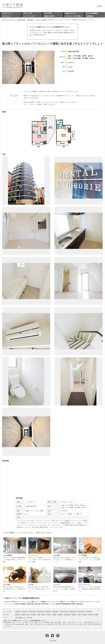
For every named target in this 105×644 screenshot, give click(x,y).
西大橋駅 (90, 614)
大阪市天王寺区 (64, 611)
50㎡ (9, 602)
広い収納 (56, 604)
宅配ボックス (49, 604)
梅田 (60, 604)
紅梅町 (78, 604)
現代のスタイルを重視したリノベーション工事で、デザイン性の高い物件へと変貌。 (40, 550)
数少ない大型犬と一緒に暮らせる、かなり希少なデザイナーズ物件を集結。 (15, 579)
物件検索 (100, 6)
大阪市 (43, 604)
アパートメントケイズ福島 (27, 602)
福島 (69, 604)
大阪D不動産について (21, 618)
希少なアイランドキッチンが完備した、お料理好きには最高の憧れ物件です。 (90, 579)
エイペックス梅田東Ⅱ (41, 602)
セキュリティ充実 (68, 602)
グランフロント (52, 602)
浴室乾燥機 (64, 604)
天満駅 (39, 614)
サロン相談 (60, 602)
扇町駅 (43, 614)
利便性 (17, 604)
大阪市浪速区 (40, 611)
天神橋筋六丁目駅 (25, 614)
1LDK (6, 602)
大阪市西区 (18, 611)
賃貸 (81, 604)
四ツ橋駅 (96, 614)
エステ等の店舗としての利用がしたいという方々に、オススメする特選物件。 (90, 550)
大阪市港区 (48, 611)
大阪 (39, 604)
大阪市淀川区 (73, 611)
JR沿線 (13, 602)
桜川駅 (79, 614)
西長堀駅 (33, 614)
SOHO (17, 602)
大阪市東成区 (81, 611)
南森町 (24, 604)
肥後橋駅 (74, 614)
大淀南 (36, 604)
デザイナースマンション (88, 602)
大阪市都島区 (89, 611)
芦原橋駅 (84, 614)
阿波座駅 (17, 614)
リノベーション (10, 604)
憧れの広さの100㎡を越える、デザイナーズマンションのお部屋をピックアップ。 (65, 550)
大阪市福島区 (55, 611)
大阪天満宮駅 (67, 614)
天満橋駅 (54, 614)
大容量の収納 (30, 604)
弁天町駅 (48, 614)
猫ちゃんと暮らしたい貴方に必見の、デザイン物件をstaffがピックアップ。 (40, 579)
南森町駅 (60, 614)
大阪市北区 (25, 611)
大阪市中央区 (32, 611)
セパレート (77, 602)
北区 (20, 604)
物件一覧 (30, 618)
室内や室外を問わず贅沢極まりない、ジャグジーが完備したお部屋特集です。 (65, 579)
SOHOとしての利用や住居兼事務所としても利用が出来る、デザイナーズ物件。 (15, 550)
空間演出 (73, 604)
